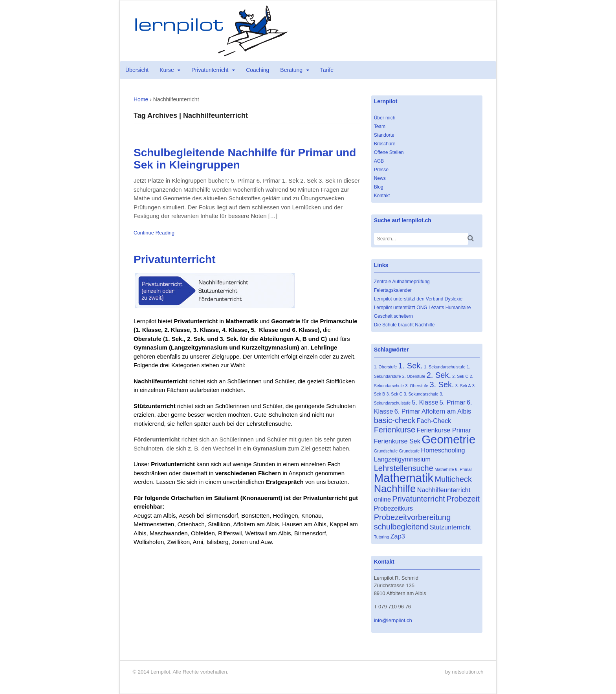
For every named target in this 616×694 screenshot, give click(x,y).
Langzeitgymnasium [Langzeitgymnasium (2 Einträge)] (402, 459)
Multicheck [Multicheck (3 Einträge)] (453, 479)
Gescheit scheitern (393, 316)
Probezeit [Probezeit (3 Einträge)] (463, 499)
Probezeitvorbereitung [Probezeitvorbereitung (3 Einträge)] (412, 517)
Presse (381, 170)
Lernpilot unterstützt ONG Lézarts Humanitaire (423, 308)
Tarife (327, 70)
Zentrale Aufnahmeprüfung (402, 282)
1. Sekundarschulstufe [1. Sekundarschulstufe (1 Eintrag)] (445, 367)
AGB (379, 161)
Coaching (258, 70)
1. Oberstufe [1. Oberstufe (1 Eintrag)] (386, 367)
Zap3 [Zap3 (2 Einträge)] (398, 536)
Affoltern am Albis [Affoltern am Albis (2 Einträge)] (446, 411)
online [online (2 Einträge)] (382, 499)
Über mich (385, 118)
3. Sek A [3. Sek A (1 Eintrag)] (463, 386)
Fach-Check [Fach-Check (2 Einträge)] (434, 421)
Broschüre (385, 144)
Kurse (167, 70)
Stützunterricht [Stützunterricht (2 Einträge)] (450, 527)
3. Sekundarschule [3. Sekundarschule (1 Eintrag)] (421, 394)
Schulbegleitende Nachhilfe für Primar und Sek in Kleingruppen (245, 159)
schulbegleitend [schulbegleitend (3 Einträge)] (401, 527)
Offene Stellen (389, 152)
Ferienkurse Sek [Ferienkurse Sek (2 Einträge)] (397, 441)
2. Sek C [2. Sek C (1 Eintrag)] (460, 376)
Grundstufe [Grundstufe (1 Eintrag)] (409, 451)
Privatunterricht (210, 70)
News (380, 178)
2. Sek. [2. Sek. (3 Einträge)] (439, 375)
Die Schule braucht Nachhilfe (404, 325)
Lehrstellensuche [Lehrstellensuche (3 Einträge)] (404, 468)
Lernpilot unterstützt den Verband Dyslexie (418, 299)
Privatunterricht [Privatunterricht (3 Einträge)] (419, 499)
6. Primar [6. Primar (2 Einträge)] (407, 411)
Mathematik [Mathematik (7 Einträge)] (404, 478)
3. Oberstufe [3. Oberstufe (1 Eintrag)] (417, 386)
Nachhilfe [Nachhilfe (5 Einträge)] (395, 489)
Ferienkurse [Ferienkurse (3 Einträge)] (395, 430)
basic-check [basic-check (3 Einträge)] (395, 420)
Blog (379, 187)
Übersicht (137, 70)
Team (380, 126)
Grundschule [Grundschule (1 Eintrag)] (386, 451)
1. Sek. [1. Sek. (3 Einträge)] (411, 366)
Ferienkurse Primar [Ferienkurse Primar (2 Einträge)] (444, 430)
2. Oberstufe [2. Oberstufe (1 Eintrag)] (414, 376)
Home (141, 99)
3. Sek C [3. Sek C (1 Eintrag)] (394, 394)
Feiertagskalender (393, 290)
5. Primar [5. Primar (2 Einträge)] (453, 402)
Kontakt (382, 196)
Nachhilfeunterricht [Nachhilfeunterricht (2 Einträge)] (444, 490)
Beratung (291, 70)
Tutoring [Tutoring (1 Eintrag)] (382, 537)
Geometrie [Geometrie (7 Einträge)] (448, 439)
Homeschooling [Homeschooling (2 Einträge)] (443, 450)
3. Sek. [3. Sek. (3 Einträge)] (442, 385)
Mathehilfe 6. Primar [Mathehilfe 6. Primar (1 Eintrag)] (453, 469)
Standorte (384, 135)
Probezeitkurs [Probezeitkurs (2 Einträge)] (393, 508)
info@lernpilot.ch (393, 620)
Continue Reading (154, 233)
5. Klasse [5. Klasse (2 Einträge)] (425, 402)
